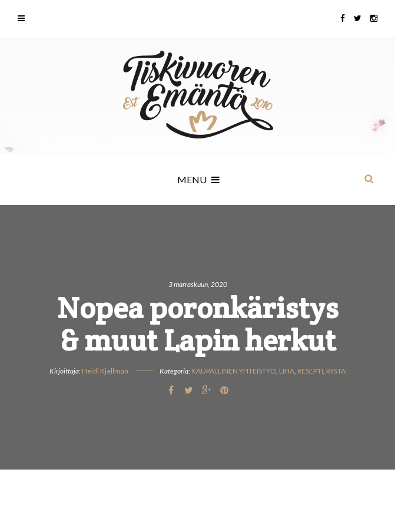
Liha (287, 371)
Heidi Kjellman (105, 371)
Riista (336, 371)
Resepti (310, 371)
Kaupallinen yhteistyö (234, 371)
